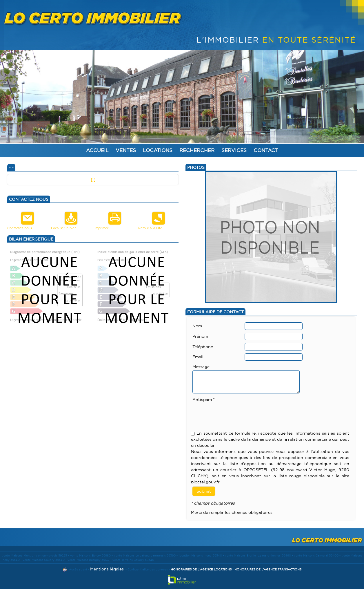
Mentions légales (107, 569)
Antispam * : (205, 400)
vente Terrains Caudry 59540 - (134, 560)
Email (198, 357)
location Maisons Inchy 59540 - (202, 555)
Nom (197, 326)
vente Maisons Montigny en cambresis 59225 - (36, 555)
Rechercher (197, 150)
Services (234, 150)
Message (201, 367)
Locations (158, 150)
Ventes (126, 150)
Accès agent (78, 569)
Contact (266, 150)
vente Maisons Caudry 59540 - (45, 560)
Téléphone (203, 347)
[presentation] (236, 414)
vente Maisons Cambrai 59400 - (318, 555)
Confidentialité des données (148, 569)
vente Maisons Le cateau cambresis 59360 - (146, 555)
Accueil (97, 150)
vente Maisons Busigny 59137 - (90, 560)
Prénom (200, 336)
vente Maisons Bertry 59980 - (92, 555)
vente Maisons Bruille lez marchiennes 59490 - (259, 555)
